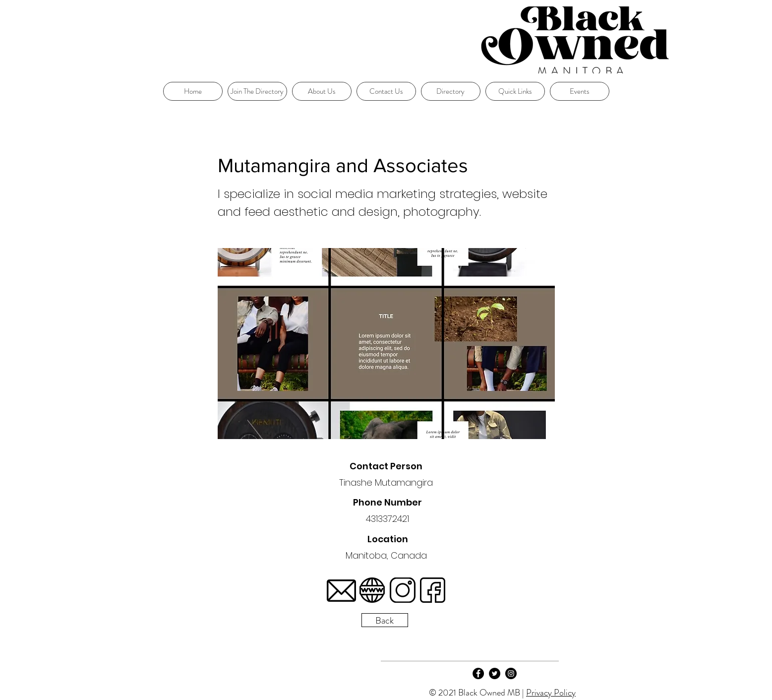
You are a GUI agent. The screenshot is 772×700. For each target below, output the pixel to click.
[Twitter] (495, 673)
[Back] (385, 620)
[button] (515, 91)
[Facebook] (478, 673)
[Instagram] (511, 673)
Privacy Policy (551, 693)
